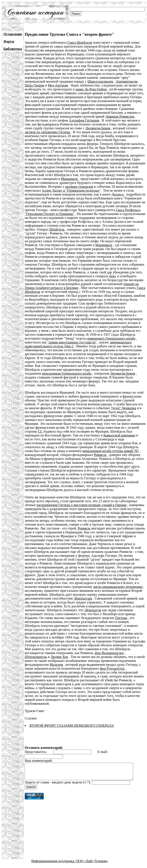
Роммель (65, 455)
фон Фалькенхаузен (54, 653)
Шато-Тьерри (35, 85)
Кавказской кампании (99, 435)
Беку (113, 276)
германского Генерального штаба (111, 338)
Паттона (81, 618)
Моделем (92, 661)
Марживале (69, 179)
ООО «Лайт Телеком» (92, 860)
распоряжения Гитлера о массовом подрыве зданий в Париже (82, 505)
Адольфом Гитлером (84, 120)
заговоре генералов (79, 187)
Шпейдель (57, 229)
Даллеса (118, 194)
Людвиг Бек (105, 653)
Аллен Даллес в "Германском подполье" (71, 190)
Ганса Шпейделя (80, 43)
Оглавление (13, 34)
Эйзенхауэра (56, 598)
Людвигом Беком (98, 128)
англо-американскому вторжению (93, 587)
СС (27, 431)
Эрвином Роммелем (120, 116)
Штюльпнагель (82, 653)
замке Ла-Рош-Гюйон (91, 89)
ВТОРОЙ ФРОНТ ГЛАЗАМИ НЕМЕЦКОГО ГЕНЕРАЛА (72, 722)
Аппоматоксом (127, 81)
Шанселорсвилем (100, 81)
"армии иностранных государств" (72, 342)
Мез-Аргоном (58, 85)
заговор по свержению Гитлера (47, 132)
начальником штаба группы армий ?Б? (70, 451)
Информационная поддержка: (54, 860)
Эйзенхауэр (71, 610)
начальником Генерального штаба (67, 373)
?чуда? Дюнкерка (124, 408)
